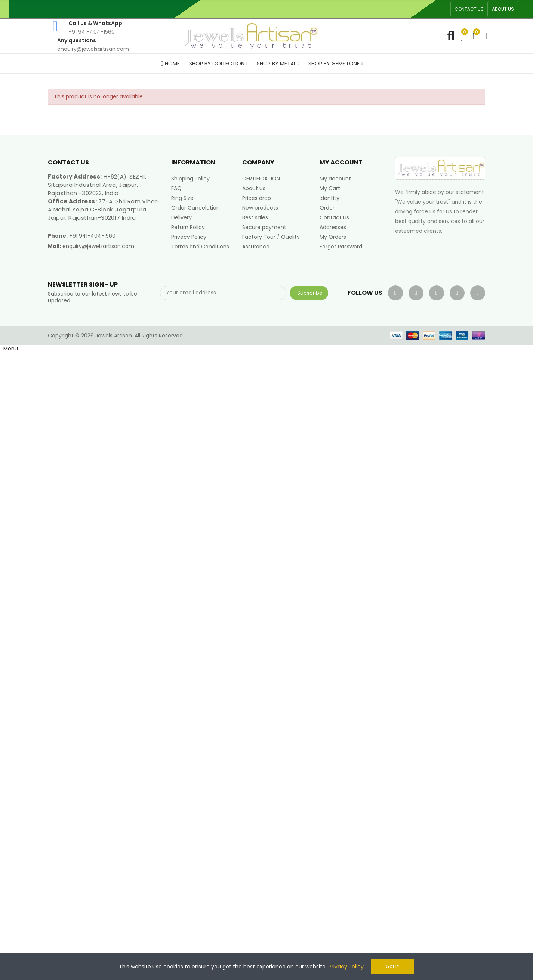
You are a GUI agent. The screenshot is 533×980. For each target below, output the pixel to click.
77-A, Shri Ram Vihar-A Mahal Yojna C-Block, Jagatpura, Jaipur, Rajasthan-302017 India (104, 209)
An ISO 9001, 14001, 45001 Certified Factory (292, 9)
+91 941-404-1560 (92, 236)
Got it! (393, 966)
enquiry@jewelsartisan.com (98, 246)
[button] (469, 9)
